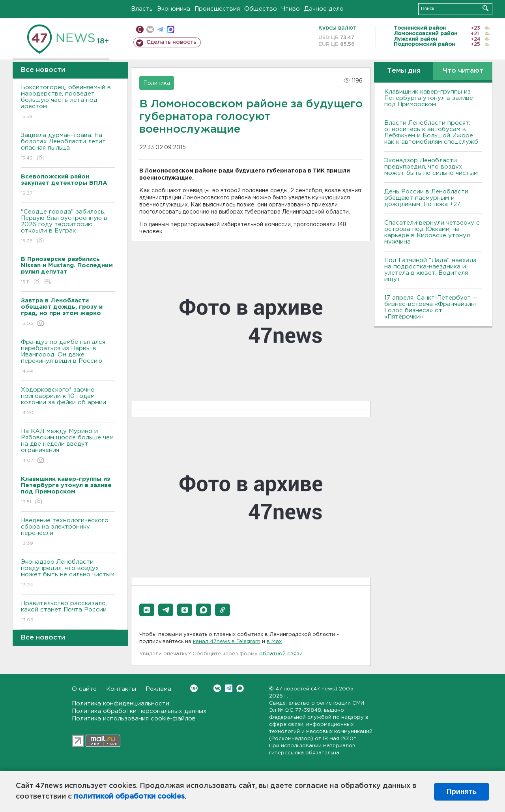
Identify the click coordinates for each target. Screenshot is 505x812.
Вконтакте (194, 688)
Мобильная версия (140, 29)
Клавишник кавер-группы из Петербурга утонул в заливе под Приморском (429, 98)
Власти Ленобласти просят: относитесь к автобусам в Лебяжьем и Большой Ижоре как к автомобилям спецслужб (431, 132)
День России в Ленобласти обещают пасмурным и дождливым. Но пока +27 (426, 198)
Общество (261, 9)
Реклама (158, 689)
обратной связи (281, 654)
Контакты (121, 689)
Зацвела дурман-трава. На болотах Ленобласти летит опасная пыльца (68, 147)
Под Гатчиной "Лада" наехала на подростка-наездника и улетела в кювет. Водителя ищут (430, 270)
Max (240, 688)
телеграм (160, 29)
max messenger (171, 29)
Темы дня (404, 71)
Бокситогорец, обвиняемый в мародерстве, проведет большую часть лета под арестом (68, 102)
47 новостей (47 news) (306, 689)
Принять (462, 791)
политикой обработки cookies (129, 797)
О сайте (84, 689)
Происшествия (217, 9)
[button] (147, 610)
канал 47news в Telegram (227, 642)
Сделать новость (171, 42)
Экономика (174, 9)
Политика (157, 83)
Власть (142, 9)
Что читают (463, 71)
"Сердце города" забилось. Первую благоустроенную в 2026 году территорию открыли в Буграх (68, 227)
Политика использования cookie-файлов (134, 719)
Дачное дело (324, 9)
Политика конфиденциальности (121, 704)
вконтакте (150, 29)
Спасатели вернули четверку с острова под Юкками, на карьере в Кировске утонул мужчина (432, 232)
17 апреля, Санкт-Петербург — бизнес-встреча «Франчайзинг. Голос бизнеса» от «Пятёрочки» (431, 307)
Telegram (229, 688)
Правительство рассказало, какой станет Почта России (68, 612)
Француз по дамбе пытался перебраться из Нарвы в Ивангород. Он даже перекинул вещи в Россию (68, 357)
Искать (485, 8)
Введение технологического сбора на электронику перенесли (68, 532)
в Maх (274, 642)
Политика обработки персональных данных (139, 711)
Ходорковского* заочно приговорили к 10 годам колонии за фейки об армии (68, 402)
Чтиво (291, 9)
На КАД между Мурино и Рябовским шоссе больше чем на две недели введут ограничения (68, 446)
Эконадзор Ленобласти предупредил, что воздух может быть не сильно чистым (68, 574)
